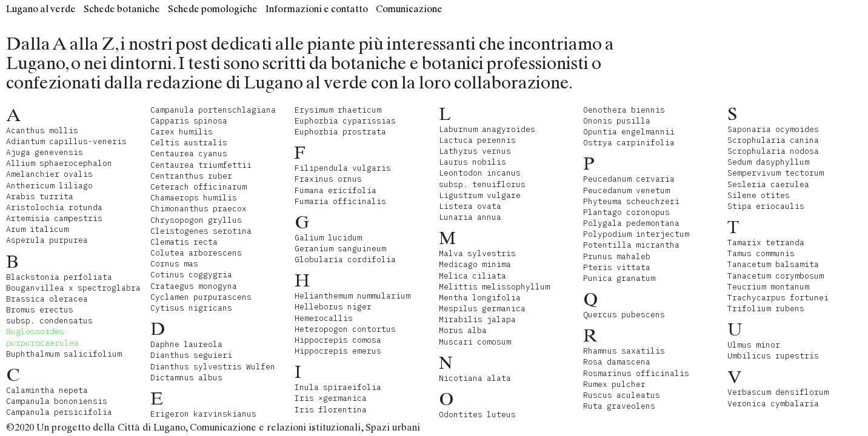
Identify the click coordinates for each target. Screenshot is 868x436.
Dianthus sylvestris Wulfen (213, 367)
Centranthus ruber (191, 176)
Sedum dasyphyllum (768, 162)
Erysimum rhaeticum (338, 110)
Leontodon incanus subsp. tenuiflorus (482, 178)
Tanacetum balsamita (773, 264)
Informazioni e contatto (317, 9)
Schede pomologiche (213, 9)
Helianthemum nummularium (352, 296)
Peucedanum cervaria (629, 179)
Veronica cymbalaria (773, 404)
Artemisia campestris (54, 218)
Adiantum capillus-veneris (66, 141)
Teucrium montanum (768, 287)
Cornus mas (174, 264)
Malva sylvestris (477, 253)
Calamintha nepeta (47, 390)
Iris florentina (331, 410)
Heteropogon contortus (345, 329)
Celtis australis (189, 143)
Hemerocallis (324, 318)
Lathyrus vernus (475, 151)
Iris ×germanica (331, 398)
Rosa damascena (617, 362)
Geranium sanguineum (340, 249)
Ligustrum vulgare (480, 195)
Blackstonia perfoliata (59, 277)
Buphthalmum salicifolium (64, 354)
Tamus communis (761, 253)
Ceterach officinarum (199, 187)
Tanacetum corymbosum (776, 276)
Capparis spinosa (189, 121)
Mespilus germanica (482, 309)
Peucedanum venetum (626, 190)
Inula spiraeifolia (338, 387)
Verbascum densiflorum (778, 392)
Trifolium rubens (766, 309)
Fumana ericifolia (336, 190)
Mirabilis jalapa (477, 319)
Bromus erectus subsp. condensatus (49, 315)
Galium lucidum (328, 238)
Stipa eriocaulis (766, 206)
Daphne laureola (186, 344)
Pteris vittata (617, 267)
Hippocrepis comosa (338, 340)
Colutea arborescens (196, 253)
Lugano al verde (41, 9)
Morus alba (463, 330)
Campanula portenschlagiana (213, 110)
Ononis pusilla (617, 121)
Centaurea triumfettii (201, 165)
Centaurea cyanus (189, 154)
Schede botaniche (122, 9)
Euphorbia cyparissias (345, 121)
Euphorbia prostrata (340, 132)
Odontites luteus (477, 415)
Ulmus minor (754, 345)
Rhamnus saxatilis (624, 351)
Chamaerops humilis (194, 198)
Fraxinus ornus (328, 179)
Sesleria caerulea (768, 184)
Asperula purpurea (47, 240)
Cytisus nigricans (191, 308)
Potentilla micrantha (631, 245)
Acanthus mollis (42, 130)
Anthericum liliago (49, 186)
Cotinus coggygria (191, 275)
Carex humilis (182, 132)
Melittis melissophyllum (494, 287)
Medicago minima (475, 264)
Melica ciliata (472, 276)
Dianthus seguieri (191, 355)
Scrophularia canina (773, 140)
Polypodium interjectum (636, 234)
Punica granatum (619, 278)
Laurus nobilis (472, 162)
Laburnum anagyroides (487, 129)
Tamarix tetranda (766, 243)
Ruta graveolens (619, 406)
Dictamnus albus (186, 378)
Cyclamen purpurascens (201, 297)
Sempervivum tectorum (776, 173)
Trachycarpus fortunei (778, 298)
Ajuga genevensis (45, 152)
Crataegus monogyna (194, 286)
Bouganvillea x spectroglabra (73, 288)
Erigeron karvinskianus (203, 414)
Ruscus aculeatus (622, 395)
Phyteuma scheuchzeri (631, 201)
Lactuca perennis (477, 140)
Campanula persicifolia (59, 412)
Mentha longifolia (480, 298)
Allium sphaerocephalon (59, 163)
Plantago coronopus (626, 212)
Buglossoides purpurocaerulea (42, 337)
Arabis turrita (40, 197)
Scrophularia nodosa (773, 151)
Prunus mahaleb (617, 256)
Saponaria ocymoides (773, 129)
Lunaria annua (470, 217)
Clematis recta (184, 242)
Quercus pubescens (624, 315)
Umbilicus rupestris (773, 356)
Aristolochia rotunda (54, 207)
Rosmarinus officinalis (636, 373)
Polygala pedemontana (631, 223)
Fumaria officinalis (340, 201)
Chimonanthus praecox (199, 209)
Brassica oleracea (47, 299)
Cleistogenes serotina (201, 231)
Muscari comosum (475, 342)
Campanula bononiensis (57, 401)
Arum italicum (37, 229)
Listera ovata (470, 206)
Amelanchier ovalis (49, 174)
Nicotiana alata (475, 378)
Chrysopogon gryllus (196, 220)
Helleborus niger (333, 307)
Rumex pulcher (614, 384)
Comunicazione (409, 9)
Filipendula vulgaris (343, 168)
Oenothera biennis (624, 110)
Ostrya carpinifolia (629, 143)
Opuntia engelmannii (629, 132)
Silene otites (759, 195)
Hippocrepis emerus (338, 351)
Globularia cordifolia (345, 259)
